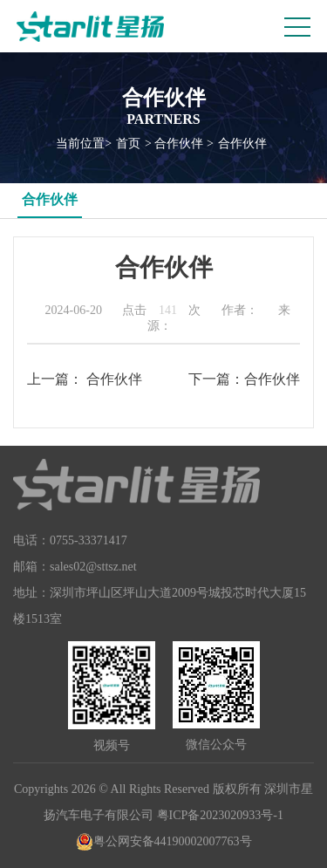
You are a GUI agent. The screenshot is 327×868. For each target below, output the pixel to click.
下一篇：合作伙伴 (244, 379)
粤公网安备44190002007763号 (164, 842)
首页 (128, 144)
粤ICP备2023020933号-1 (220, 815)
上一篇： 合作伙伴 (85, 379)
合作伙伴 (242, 144)
